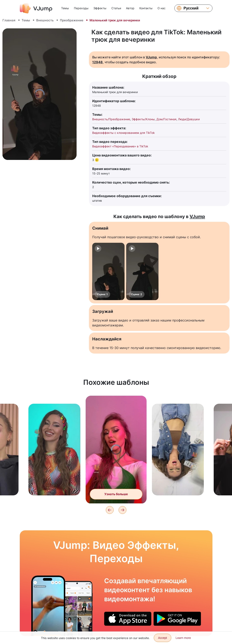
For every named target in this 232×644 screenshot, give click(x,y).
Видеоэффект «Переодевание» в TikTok (120, 146)
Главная (9, 20)
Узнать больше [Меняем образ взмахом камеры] (116, 495)
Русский (191, 8)
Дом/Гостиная (166, 119)
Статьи (116, 8)
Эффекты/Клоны (143, 119)
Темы (65, 8)
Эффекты (100, 8)
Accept (163, 638)
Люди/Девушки (189, 119)
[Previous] (110, 510)
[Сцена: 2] (142, 271)
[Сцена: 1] (108, 271)
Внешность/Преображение (111, 119)
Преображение (72, 20)
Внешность (45, 20)
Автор (130, 8)
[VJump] (36, 8)
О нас (161, 8)
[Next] (122, 510)
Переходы (81, 8)
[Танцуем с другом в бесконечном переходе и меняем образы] (48, 606)
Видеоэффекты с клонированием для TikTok (124, 133)
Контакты (146, 8)
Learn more (183, 638)
